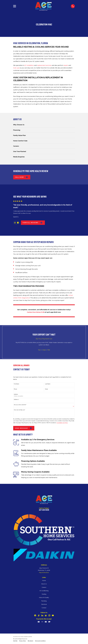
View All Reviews (33, 223)
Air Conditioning (44, 591)
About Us (44, 584)
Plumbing (44, 601)
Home (44, 581)
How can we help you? (19, 410)
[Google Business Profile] (46, 615)
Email (44, 350)
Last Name (48, 384)
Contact (44, 608)
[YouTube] (53, 615)
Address (16, 394)
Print (49, 350)
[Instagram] (49, 615)
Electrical (44, 604)
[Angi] (39, 615)
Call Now (22, 177)
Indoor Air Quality (44, 597)
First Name (16, 384)
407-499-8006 (44, 510)
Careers (44, 587)
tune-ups (16, 68)
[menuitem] (44, 125)
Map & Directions (44, 573)
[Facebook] (35, 615)
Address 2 (16, 399)
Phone (15, 389)
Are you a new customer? (20, 405)
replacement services (44, 65)
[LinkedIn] (42, 615)
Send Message (24, 428)
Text (39, 350)
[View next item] (18, 223)
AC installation (29, 65)
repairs (66, 65)
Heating (44, 594)
